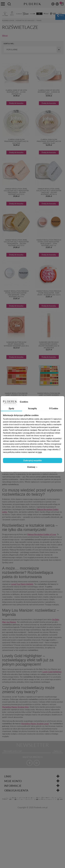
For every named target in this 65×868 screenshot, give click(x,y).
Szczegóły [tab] (32, 408)
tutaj (40, 452)
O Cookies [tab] (54, 408)
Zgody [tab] (11, 408)
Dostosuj (32, 467)
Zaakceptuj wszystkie (32, 460)
